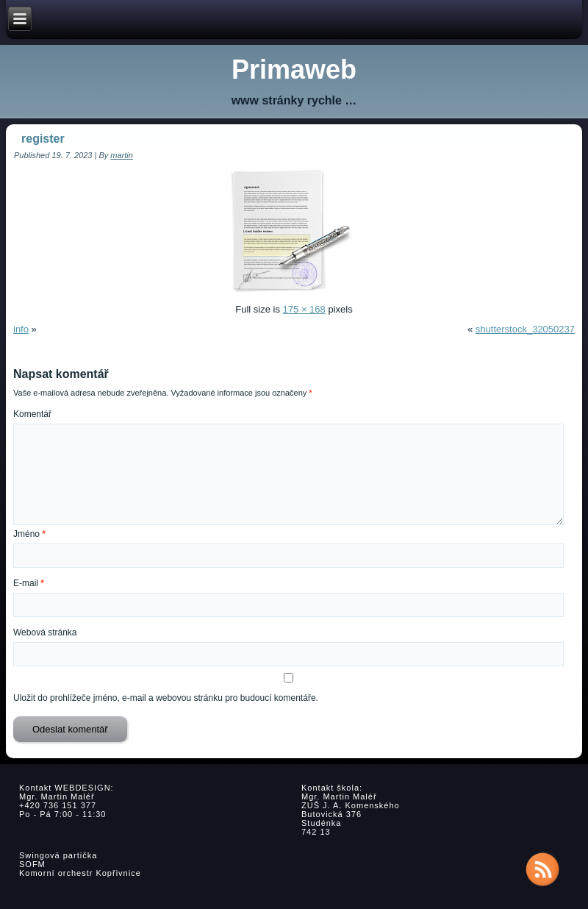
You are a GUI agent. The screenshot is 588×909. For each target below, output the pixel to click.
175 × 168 (304, 309)
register (43, 139)
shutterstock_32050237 (525, 329)
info (21, 329)
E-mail (29, 583)
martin (122, 155)
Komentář (32, 414)
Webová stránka (45, 632)
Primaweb (294, 69)
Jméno (29, 534)
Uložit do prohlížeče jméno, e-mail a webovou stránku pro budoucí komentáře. (166, 698)
